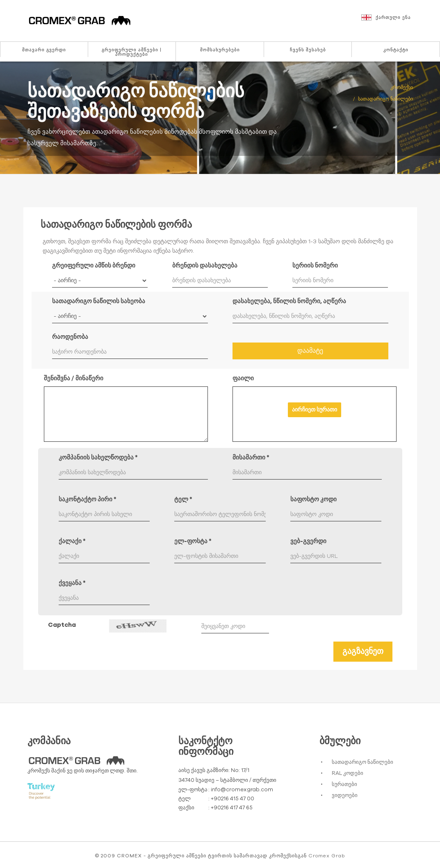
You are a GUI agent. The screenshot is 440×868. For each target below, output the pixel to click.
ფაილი (243, 378)
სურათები (344, 785)
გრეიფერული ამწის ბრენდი (94, 266)
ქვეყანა (72, 583)
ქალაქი (72, 541)
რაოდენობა (70, 337)
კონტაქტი (396, 50)
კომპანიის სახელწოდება (98, 458)
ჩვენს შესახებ (308, 50)
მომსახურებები (220, 50)
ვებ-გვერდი (308, 541)
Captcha (62, 625)
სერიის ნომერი (315, 266)
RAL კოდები (348, 773)
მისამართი (251, 458)
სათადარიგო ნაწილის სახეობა (99, 301)
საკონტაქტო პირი (88, 499)
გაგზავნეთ (363, 651)
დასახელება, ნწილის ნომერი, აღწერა (289, 301)
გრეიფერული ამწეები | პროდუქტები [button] (132, 52)
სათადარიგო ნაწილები (362, 762)
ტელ (183, 499)
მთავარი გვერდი (44, 50)
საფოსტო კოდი (313, 499)
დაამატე (310, 351)
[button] (397, 21)
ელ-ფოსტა (193, 541)
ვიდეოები (345, 796)
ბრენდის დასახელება (205, 266)
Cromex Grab (327, 856)
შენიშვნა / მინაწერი (74, 378)
